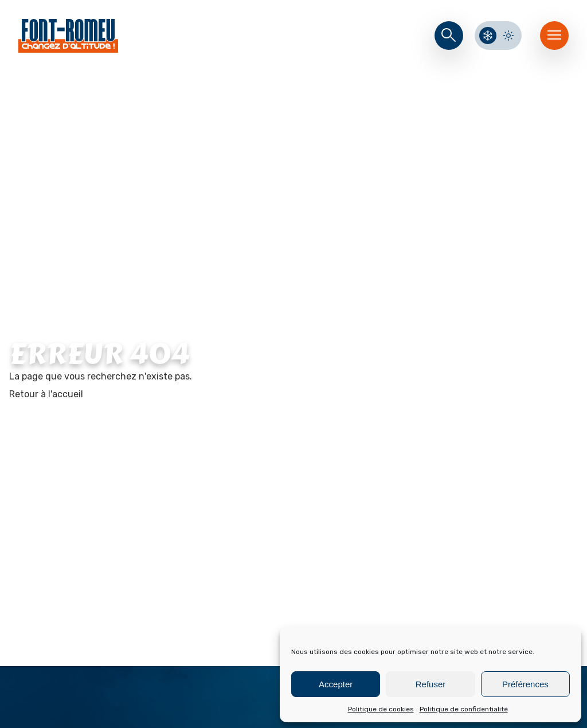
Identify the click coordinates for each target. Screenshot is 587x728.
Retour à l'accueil (46, 394)
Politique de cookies (381, 709)
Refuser (431, 684)
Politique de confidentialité (464, 709)
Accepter (336, 684)
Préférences (525, 684)
